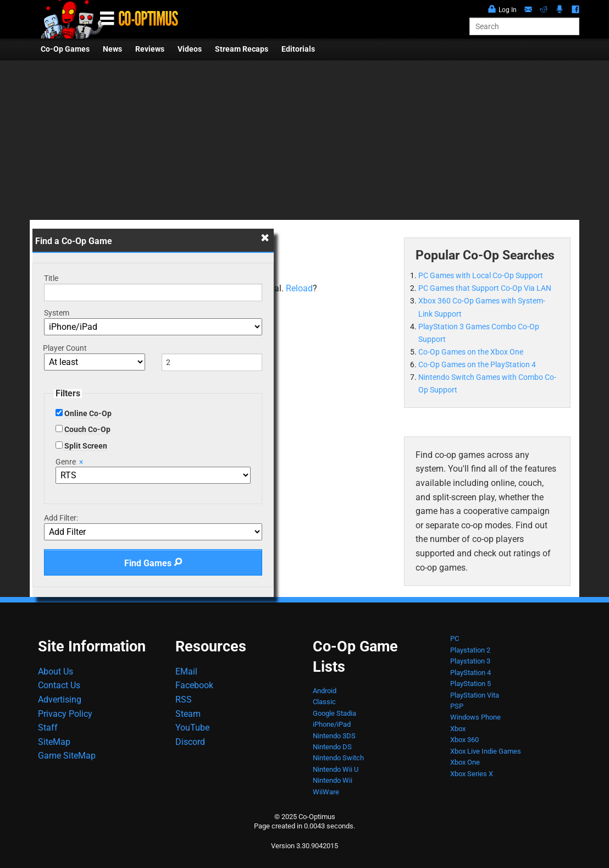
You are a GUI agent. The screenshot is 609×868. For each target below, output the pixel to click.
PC (455, 638)
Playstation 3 (470, 661)
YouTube (192, 728)
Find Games (153, 563)
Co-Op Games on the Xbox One (471, 352)
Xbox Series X (472, 774)
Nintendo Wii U (336, 769)
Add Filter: (61, 518)
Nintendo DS (332, 747)
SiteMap (54, 742)
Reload (299, 288)
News (112, 49)
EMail (186, 671)
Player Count (65, 348)
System (57, 313)
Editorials (298, 49)
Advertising (60, 700)
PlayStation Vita (475, 695)
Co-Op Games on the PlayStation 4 (477, 365)
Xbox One (465, 762)
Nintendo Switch (338, 758)
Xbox (458, 729)
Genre (69, 462)
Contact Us (59, 685)
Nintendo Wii (333, 780)
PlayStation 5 (470, 684)
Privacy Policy (65, 714)
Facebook (194, 685)
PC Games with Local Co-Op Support (481, 276)
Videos (190, 49)
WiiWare (326, 792)
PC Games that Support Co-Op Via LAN (485, 288)
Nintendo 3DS (334, 736)
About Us (56, 671)
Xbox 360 (464, 740)
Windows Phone (475, 717)
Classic (324, 702)
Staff (48, 728)
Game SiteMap (67, 756)
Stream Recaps (242, 49)
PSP (457, 706)
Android (325, 691)
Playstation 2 (470, 650)
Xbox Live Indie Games (486, 751)
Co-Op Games (65, 49)
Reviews (150, 49)
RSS (184, 700)
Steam (188, 714)
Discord (190, 742)
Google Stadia (334, 713)
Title (51, 278)
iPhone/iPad (332, 724)
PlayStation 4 (470, 673)
